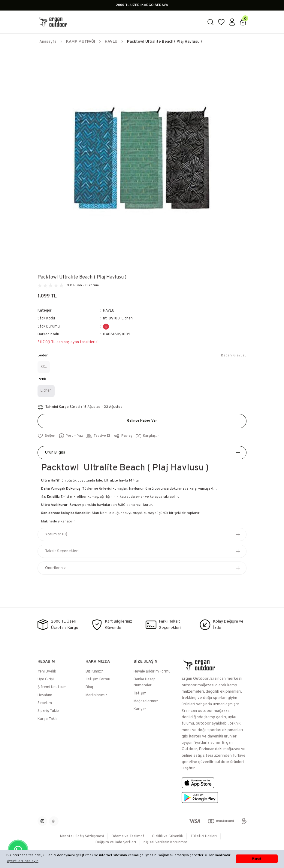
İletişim (140, 694)
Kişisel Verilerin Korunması (166, 842)
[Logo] (119, 22)
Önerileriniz (55, 568)
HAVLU (109, 311)
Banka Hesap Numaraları (145, 682)
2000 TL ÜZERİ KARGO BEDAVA (142, 5)
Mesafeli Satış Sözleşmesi (82, 836)
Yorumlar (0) (56, 534)
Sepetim (45, 703)
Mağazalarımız (146, 701)
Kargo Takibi (48, 719)
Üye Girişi (46, 679)
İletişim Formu (98, 679)
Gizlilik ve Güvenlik (167, 836)
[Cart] (243, 22)
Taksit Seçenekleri (62, 551)
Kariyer (140, 709)
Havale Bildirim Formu (152, 672)
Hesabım (45, 695)
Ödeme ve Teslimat (128, 836)
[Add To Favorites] (46, 436)
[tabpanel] (142, 158)
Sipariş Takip (48, 711)
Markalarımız (96, 695)
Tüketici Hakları (204, 836)
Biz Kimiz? (94, 672)
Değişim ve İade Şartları (116, 842)
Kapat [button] (257, 859)
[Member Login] (232, 22)
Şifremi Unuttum (52, 687)
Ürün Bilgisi (55, 452)
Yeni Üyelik (47, 672)
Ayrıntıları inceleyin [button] (23, 861)
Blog (89, 687)
